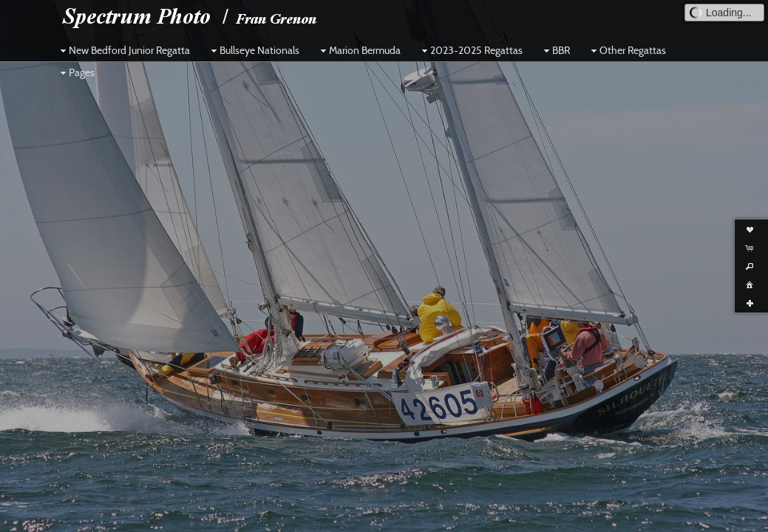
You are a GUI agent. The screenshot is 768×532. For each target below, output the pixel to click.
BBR (555, 50)
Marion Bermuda (359, 50)
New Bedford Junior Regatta (123, 50)
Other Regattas (627, 50)
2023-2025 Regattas (470, 50)
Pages (76, 72)
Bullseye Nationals (254, 50)
